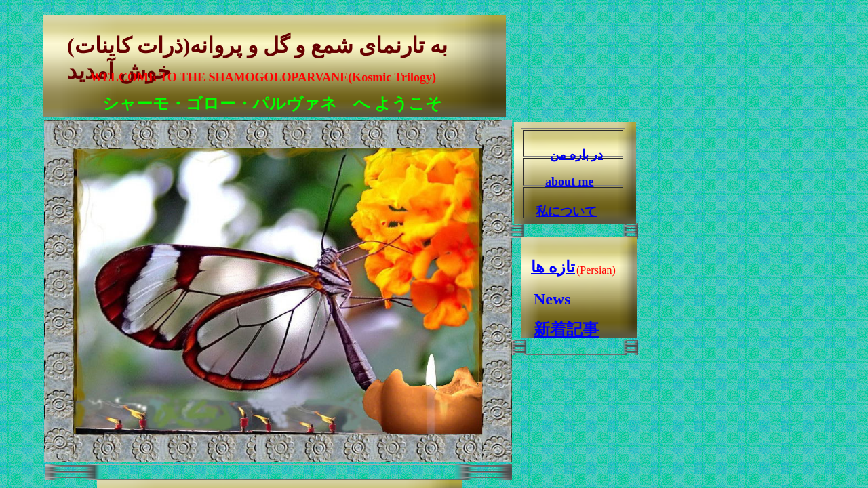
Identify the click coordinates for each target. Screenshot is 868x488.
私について (566, 211)
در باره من (576, 155)
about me (570, 182)
